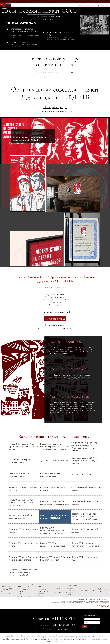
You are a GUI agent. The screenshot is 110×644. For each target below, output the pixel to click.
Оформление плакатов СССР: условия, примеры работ (7, 590)
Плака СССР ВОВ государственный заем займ (54, 544)
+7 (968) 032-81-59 (47, 20)
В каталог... (93, 357)
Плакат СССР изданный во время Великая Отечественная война (24, 447)
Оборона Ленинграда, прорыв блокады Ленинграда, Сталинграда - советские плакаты (86, 447)
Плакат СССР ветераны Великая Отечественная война (86, 544)
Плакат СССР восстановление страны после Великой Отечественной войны (23, 572)
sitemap (90, 437)
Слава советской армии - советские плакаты (21, 461)
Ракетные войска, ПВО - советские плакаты (20, 475)
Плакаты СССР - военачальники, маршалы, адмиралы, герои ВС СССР (53, 530)
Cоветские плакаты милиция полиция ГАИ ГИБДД (54, 517)
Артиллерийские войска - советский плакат (21, 517)
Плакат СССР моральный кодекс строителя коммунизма (55, 503)
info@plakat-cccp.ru (33, 20)
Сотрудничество (88, 590)
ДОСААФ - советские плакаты (54, 461)
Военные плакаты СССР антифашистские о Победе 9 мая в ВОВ (85, 461)
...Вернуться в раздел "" (55, 109)
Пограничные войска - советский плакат (51, 475)
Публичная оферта (102, 590)
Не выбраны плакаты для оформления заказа (93, 5)
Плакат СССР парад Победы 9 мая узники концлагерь (23, 558)
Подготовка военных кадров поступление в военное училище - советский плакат (85, 516)
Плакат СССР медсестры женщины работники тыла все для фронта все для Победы (55, 447)
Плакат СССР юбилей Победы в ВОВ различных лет (55, 558)
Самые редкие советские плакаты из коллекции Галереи (71, 590)
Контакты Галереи (24, 44)
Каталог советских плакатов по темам (60, 36)
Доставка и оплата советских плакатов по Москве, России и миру (44, 590)
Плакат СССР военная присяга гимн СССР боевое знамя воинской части (23, 502)
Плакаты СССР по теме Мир (58, 590)
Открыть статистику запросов (52, 78)
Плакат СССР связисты (82, 475)
